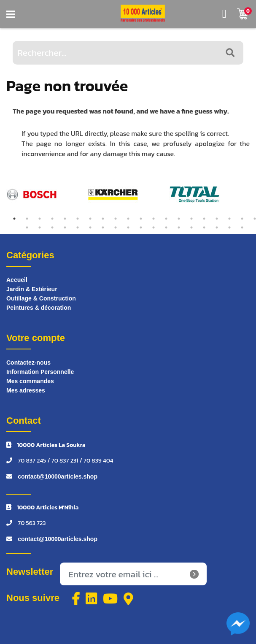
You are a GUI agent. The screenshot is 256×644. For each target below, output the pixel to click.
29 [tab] (128, 227)
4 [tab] (52, 219)
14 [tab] (179, 219)
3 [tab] (40, 219)
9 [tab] (116, 219)
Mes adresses (26, 390)
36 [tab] (217, 227)
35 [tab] (204, 227)
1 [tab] (14, 219)
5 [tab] (65, 219)
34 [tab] (191, 227)
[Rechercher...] (128, 53)
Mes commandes (30, 381)
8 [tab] (103, 219)
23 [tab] (52, 227)
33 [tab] (179, 227)
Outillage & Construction (41, 298)
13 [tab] (166, 219)
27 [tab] (103, 227)
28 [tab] (116, 227)
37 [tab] (229, 227)
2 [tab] (27, 219)
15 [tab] (191, 219)
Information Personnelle (40, 372)
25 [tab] (78, 227)
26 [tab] (90, 227)
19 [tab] (242, 219)
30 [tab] (141, 227)
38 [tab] (242, 227)
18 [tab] (229, 219)
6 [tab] (78, 219)
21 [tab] (27, 227)
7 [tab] (90, 219)
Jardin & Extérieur (32, 289)
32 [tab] (166, 227)
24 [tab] (65, 227)
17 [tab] (217, 219)
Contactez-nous (28, 363)
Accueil (17, 280)
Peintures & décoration (39, 308)
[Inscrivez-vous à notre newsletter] (133, 574)
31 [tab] (154, 227)
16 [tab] (204, 219)
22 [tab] (40, 227)
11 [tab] (141, 219)
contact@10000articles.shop (58, 476)
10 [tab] (128, 219)
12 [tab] (154, 219)
